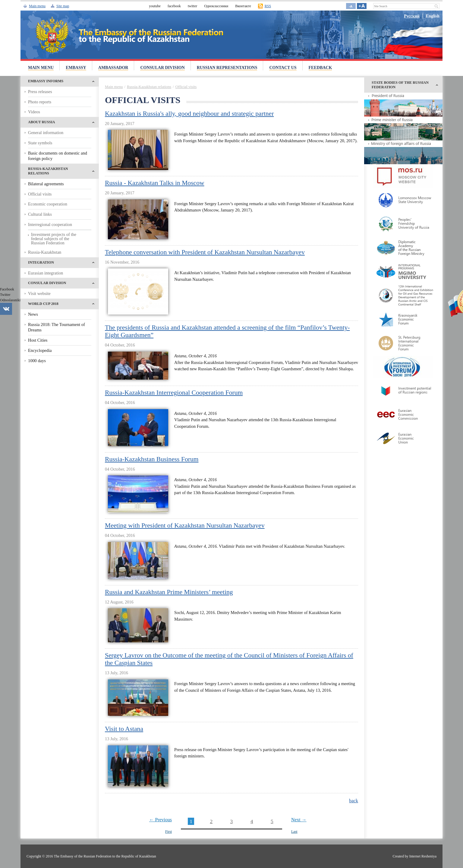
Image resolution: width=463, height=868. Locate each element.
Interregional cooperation (50, 224)
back (354, 801)
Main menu (37, 6)
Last (294, 832)
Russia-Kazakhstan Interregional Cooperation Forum (174, 393)
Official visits (40, 194)
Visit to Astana (124, 729)
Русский (412, 16)
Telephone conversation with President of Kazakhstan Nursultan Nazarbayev (205, 252)
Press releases (40, 92)
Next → (299, 820)
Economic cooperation (48, 204)
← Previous (161, 820)
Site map (63, 6)
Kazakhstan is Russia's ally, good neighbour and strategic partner (189, 114)
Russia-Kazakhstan (45, 252)
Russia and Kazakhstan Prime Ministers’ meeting (169, 592)
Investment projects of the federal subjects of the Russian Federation (54, 239)
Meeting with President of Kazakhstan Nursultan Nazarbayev (185, 525)
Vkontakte (6, 309)
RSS (268, 6)
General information (46, 133)
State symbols (40, 143)
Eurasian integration (46, 273)
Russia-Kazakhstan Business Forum (152, 459)
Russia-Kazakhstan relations (149, 87)
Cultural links (40, 214)
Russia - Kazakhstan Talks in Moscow (155, 183)
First (169, 832)
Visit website (39, 293)
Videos (34, 112)
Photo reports (40, 102)
